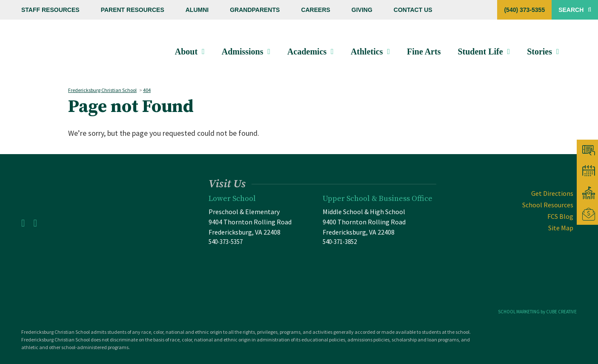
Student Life (481, 52)
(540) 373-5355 (524, 10)
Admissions (244, 52)
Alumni (197, 10)
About (187, 52)
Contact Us (413, 10)
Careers (315, 10)
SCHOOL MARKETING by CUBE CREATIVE (537, 312)
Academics (308, 52)
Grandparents (255, 10)
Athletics (368, 52)
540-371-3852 (340, 242)
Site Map (561, 228)
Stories (541, 52)
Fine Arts (425, 52)
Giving (362, 10)
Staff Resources (50, 10)
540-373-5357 (226, 242)
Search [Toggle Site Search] (575, 10)
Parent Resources (133, 10)
